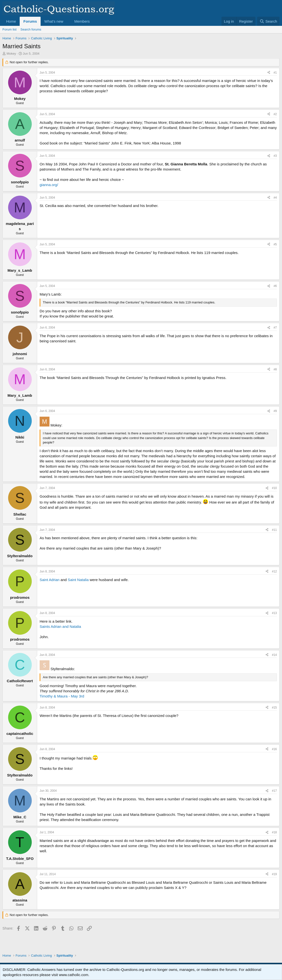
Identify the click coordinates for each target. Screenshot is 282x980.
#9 (275, 411)
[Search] (268, 21)
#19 (274, 874)
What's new (54, 21)
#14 (274, 655)
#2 (275, 114)
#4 (275, 198)
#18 (274, 832)
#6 (275, 286)
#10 (274, 488)
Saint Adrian (50, 580)
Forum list (9, 29)
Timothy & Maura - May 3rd (62, 696)
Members (82, 21)
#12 (274, 571)
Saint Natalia (78, 580)
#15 (274, 708)
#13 (274, 613)
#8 (275, 369)
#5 (275, 244)
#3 (275, 156)
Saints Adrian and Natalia (60, 626)
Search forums (31, 29)
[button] (67, 21)
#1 (275, 73)
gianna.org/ (49, 185)
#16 (274, 749)
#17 (274, 791)
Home (11, 21)
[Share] (269, 73)
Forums (30, 21)
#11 (274, 530)
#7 (275, 328)
